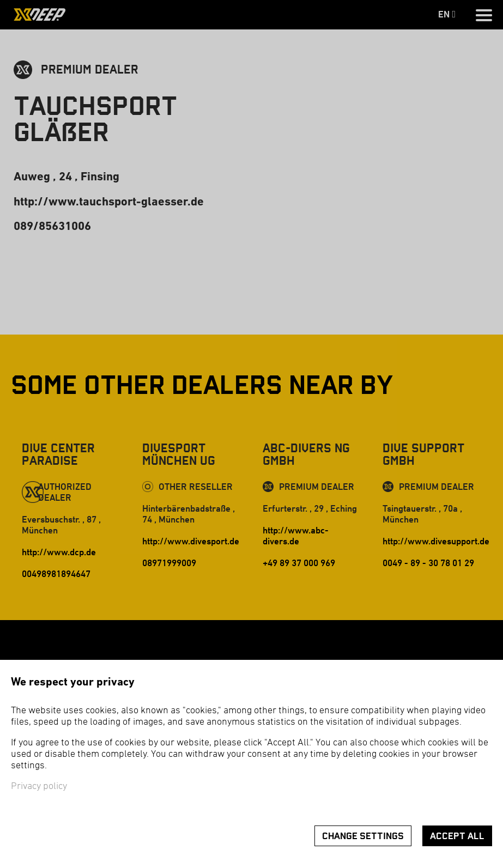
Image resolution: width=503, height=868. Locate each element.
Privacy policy (39, 787)
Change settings (363, 836)
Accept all (457, 836)
